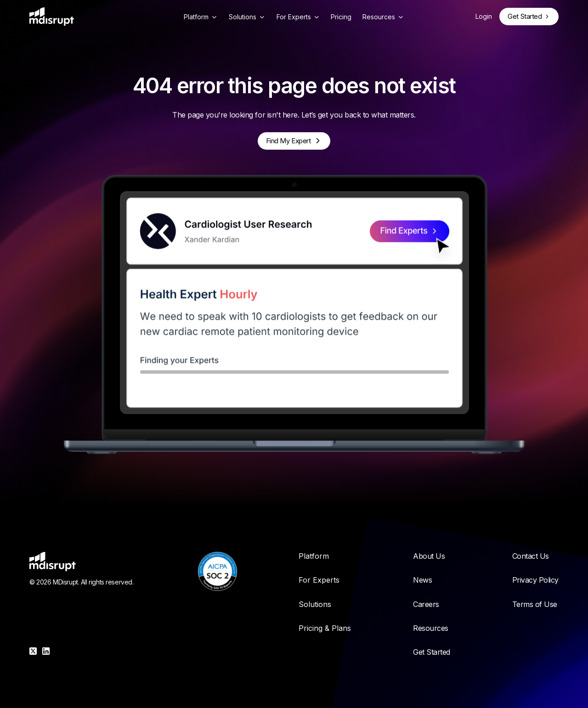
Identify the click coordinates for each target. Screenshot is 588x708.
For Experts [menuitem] (319, 580)
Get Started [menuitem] (432, 652)
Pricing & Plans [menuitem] (325, 628)
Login (484, 16)
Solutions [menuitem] (315, 604)
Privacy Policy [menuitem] (535, 580)
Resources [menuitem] (431, 628)
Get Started (525, 16)
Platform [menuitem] (314, 556)
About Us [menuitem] (429, 556)
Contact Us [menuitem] (531, 556)
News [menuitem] (422, 580)
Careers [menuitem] (426, 604)
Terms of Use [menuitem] (535, 604)
